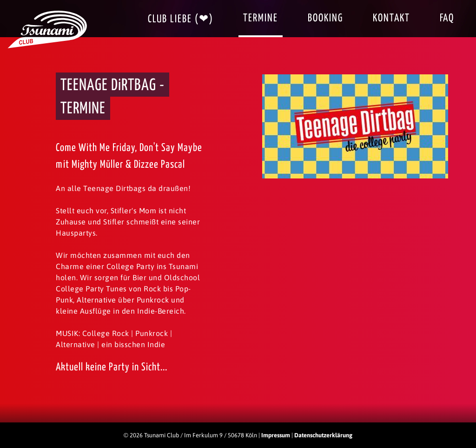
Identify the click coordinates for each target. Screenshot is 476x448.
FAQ (447, 18)
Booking (325, 18)
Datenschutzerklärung (323, 435)
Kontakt (391, 18)
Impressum (276, 435)
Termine (261, 18)
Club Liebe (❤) (181, 19)
